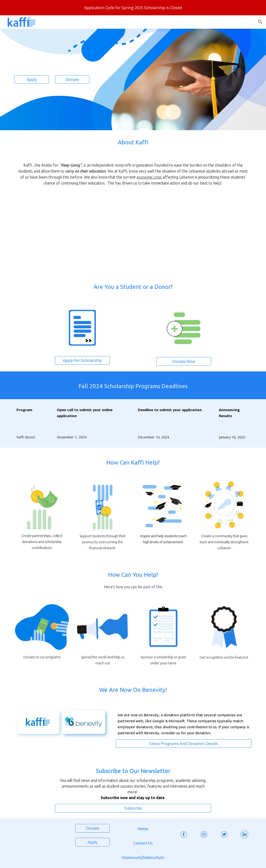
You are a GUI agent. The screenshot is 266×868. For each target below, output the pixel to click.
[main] (133, 142)
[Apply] (32, 79)
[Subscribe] (133, 808)
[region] (133, 8)
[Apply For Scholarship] (82, 360)
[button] (260, 22)
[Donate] (72, 79)
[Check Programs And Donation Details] (184, 744)
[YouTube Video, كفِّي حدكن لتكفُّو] (194, 234)
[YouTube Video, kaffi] (72, 234)
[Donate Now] (184, 361)
